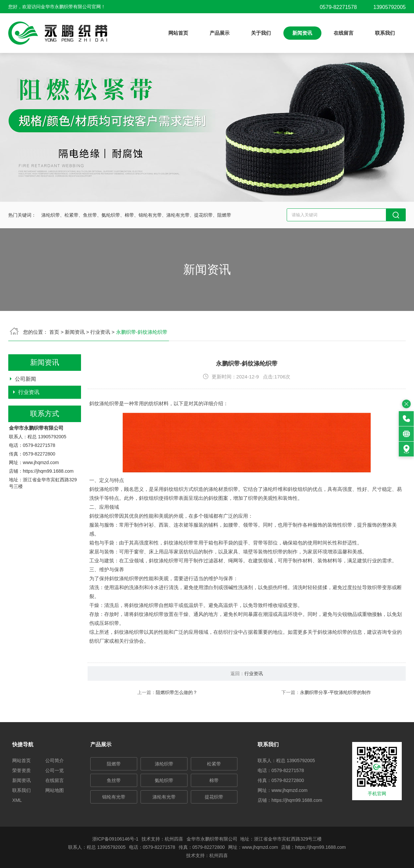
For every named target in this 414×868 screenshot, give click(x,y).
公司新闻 (25, 407)
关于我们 (261, 33)
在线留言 (344, 33)
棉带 (214, 780)
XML (17, 800)
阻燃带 (114, 764)
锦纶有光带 (114, 797)
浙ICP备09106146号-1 (115, 839)
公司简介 (55, 760)
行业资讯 (29, 420)
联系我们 (385, 33)
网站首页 (178, 33)
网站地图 (55, 790)
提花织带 (214, 797)
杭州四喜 (219, 855)
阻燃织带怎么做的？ (205, 720)
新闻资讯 (302, 33)
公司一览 (55, 770)
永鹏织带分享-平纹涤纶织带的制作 (364, 720)
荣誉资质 (21, 770)
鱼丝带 (114, 780)
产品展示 (220, 33)
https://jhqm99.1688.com (48, 499)
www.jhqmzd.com (41, 491)
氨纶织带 (164, 780)
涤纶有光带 (164, 797)
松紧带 (214, 764)
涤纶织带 (164, 764)
